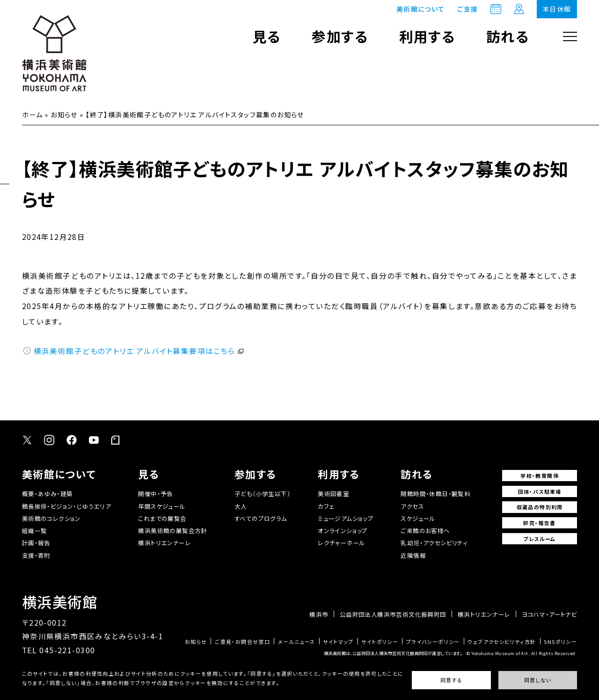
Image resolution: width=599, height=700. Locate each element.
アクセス (412, 506)
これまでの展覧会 (162, 519)
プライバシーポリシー (433, 642)
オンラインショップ (343, 531)
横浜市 (319, 614)
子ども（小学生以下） (263, 494)
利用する (427, 36)
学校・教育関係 (540, 476)
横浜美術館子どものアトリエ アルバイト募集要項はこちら (135, 351)
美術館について (421, 9)
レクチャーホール (341, 543)
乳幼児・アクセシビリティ (434, 543)
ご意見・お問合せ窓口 (242, 642)
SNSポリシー (560, 642)
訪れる (508, 36)
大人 (241, 506)
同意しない (538, 680)
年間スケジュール (162, 506)
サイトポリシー (380, 642)
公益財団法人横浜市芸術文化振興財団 (393, 614)
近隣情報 (413, 556)
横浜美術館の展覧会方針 (172, 531)
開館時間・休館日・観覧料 (435, 494)
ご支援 (468, 9)
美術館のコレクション (51, 519)
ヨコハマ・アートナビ (549, 614)
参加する (340, 36)
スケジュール (418, 519)
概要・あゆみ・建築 (47, 494)
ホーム (32, 115)
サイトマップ (338, 642)
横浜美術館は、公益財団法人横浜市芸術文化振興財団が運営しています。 (393, 653)
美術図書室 (333, 494)
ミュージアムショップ (346, 519)
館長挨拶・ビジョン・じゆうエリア (66, 506)
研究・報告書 (539, 523)
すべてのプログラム (261, 519)
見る (267, 36)
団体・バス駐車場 (540, 491)
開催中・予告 (155, 494)
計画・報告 (36, 543)
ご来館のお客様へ (425, 531)
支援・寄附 (36, 556)
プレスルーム (539, 539)
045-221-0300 (67, 650)
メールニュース (297, 642)
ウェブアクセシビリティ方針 (502, 642)
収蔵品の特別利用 (540, 507)
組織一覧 (35, 531)
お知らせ (64, 115)
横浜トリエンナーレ (164, 543)
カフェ (326, 506)
